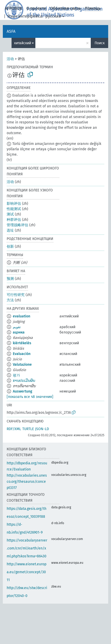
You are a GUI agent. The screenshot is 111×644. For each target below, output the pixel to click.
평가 (16, 375)
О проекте (36, 8)
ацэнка (19, 332)
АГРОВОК (14, 8)
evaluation (22, 316)
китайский (23, 43)
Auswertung (23, 391)
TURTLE (28, 429)
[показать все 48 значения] (30, 397)
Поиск (100, 43)
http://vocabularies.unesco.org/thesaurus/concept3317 (27, 482)
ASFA (11, 31)
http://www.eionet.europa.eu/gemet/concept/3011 (27, 572)
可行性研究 (16, 295)
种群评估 (14, 220)
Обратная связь (65, 8)
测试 (10, 214)
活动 (10, 59)
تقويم (17, 327)
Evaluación (22, 354)
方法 (10, 300)
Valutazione (22, 365)
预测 (10, 279)
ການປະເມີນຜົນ (24, 381)
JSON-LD (42, 429)
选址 (10, 230)
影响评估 (14, 204)
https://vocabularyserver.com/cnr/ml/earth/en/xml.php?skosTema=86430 (27, 548)
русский (53, 16)
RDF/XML (14, 429)
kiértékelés (22, 343)
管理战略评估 (17, 225)
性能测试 (14, 209)
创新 (10, 246)
